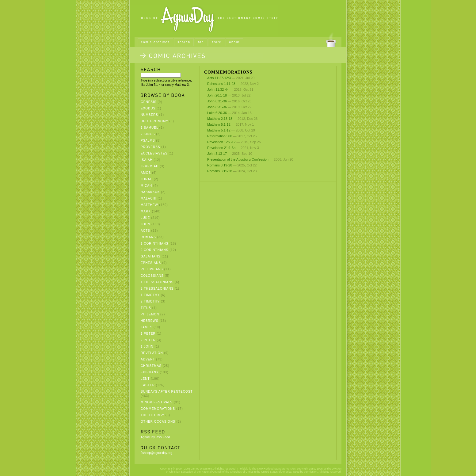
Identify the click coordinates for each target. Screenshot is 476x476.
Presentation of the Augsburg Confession (238, 159)
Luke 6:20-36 (217, 113)
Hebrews (150, 321)
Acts (145, 231)
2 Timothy (150, 301)
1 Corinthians (154, 244)
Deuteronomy (154, 121)
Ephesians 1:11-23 (221, 84)
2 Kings (148, 134)
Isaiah (147, 160)
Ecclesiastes (154, 153)
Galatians (150, 256)
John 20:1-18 (217, 95)
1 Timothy (150, 295)
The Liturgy (152, 415)
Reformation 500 (220, 136)
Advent (148, 359)
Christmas (151, 366)
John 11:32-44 (218, 89)
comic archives (155, 42)
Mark (146, 211)
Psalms (148, 141)
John (145, 224)
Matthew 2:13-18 (220, 119)
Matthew (149, 205)
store (216, 42)
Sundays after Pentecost (167, 392)
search (184, 42)
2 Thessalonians (157, 289)
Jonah (147, 179)
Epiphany (150, 372)
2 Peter (148, 340)
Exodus (148, 108)
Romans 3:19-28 (220, 165)
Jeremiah (150, 166)
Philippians (152, 269)
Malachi (149, 198)
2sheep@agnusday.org (156, 453)
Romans (148, 237)
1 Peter (148, 334)
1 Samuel (149, 128)
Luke (145, 218)
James (147, 327)
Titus (146, 308)
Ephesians (151, 263)
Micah (146, 186)
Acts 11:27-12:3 (219, 78)
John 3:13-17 (217, 154)
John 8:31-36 (217, 101)
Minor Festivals (157, 402)
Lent (145, 379)
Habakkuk (150, 192)
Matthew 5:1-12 (219, 124)
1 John (147, 347)
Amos (146, 173)
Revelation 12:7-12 (221, 142)
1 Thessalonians (157, 282)
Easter (148, 385)
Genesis (149, 102)
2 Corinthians (154, 250)
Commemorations (158, 409)
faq (201, 42)
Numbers (149, 115)
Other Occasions (158, 422)
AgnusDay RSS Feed (155, 437)
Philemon (150, 314)
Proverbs (150, 147)
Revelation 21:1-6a (221, 148)
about (234, 42)
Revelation (152, 353)
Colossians (152, 276)
